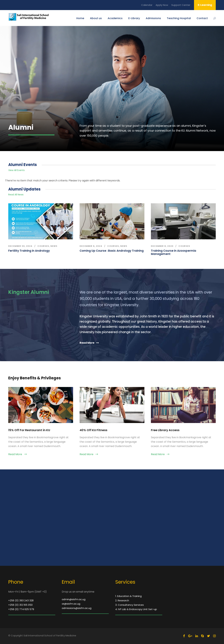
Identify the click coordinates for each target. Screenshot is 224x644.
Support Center (181, 5)
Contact (202, 18)
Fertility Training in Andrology (29, 251)
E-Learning (205, 5)
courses (43, 246)
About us (96, 18)
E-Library (134, 18)
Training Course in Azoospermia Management (174, 252)
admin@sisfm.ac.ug (74, 599)
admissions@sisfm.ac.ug (77, 608)
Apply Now (162, 5)
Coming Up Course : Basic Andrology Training (112, 251)
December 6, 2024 (91, 246)
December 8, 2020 (162, 246)
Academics (115, 18)
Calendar (147, 5)
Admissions (153, 18)
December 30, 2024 (20, 246)
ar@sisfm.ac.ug (71, 604)
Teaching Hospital (179, 18)
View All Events (16, 170)
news (54, 246)
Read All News (16, 195)
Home (80, 18)
